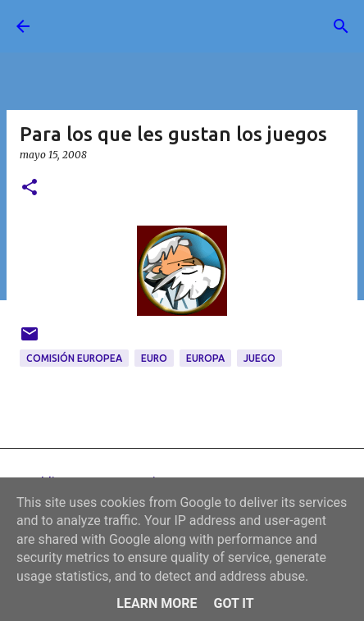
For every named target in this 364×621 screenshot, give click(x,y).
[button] (30, 188)
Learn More (157, 603)
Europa (205, 358)
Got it (233, 603)
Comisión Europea (74, 358)
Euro (154, 358)
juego (259, 358)
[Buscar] (341, 26)
